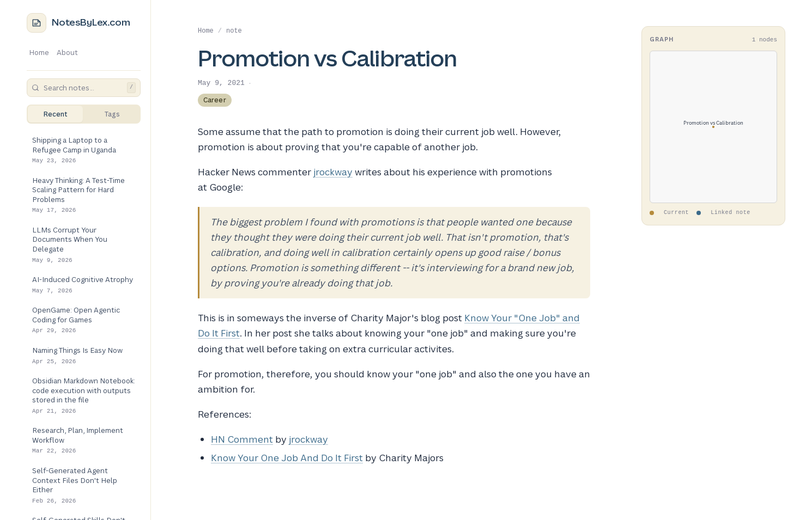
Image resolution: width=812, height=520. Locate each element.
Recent (55, 114)
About (67, 52)
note (234, 31)
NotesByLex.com (91, 22)
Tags (112, 114)
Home (39, 52)
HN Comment (242, 439)
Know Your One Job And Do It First (287, 458)
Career (215, 100)
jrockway (333, 172)
